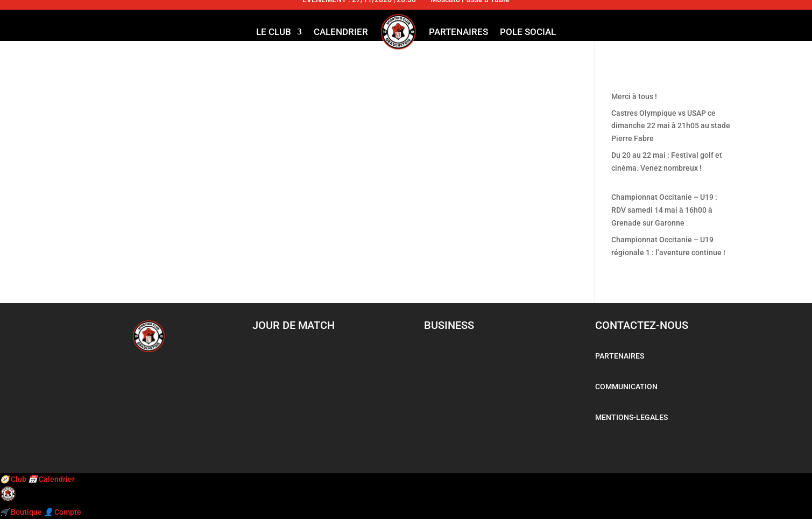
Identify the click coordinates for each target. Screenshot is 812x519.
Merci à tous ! (634, 96)
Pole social (528, 32)
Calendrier (341, 32)
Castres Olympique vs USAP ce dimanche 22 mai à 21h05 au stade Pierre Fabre (671, 126)
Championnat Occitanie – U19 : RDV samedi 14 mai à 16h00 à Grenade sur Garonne (664, 210)
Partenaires (458, 32)
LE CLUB (274, 32)
